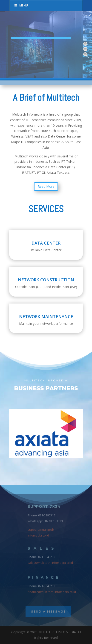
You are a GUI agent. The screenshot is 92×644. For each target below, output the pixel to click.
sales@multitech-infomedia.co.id (50, 563)
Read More (46, 186)
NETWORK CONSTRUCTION (46, 280)
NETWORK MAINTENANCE (46, 316)
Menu (21, 5)
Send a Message (48, 611)
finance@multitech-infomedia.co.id (52, 592)
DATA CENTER (46, 243)
